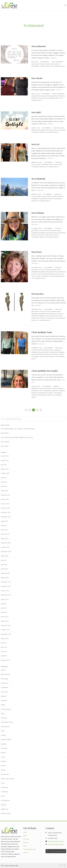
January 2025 (5, 469)
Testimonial (35, 66)
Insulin (44, 196)
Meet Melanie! (38, 213)
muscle (47, 316)
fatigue (34, 165)
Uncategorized (55, 276)
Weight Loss (50, 66)
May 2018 (4, 651)
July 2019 (4, 604)
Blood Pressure (6, 674)
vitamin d (4, 805)
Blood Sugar (4, 679)
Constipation (5, 687)
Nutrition (41, 64)
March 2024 (4, 491)
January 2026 (5, 456)
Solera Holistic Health (52, 64)
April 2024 (4, 486)
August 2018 (5, 638)
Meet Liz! (35, 144)
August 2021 (5, 521)
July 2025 (4, 465)
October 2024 (5, 473)
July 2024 (4, 478)
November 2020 (6, 543)
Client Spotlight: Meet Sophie (45, 371)
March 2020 (4, 569)
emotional (35, 231)
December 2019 (6, 582)
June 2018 (4, 647)
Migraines (55, 96)
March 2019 (4, 617)
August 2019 (5, 599)
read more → (54, 58)
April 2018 (4, 656)
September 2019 (6, 595)
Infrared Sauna (5, 726)
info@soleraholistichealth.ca (56, 841)
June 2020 (4, 565)
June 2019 (4, 608)
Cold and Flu (4, 683)
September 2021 (6, 517)
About (25, 836)
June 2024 (4, 482)
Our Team (26, 839)
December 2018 (6, 625)
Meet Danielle (5, 442)
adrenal (56, 386)
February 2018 (5, 660)
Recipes (3, 770)
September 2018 (6, 634)
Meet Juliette (5, 433)
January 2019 (5, 621)
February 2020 (5, 573)
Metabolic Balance (6, 739)
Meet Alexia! (37, 78)
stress (39, 276)
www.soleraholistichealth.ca (56, 844)
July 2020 (4, 560)
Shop (25, 846)
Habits (54, 62)
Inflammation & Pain (38, 96)
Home (25, 832)
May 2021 (4, 525)
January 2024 (5, 499)
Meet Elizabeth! (38, 179)
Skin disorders (49, 274)
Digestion (57, 128)
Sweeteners (5, 787)
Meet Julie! (36, 112)
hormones (60, 62)
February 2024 (5, 495)
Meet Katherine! (39, 46)
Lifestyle (34, 64)
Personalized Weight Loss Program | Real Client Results (18, 429)
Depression (35, 388)
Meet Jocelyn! (38, 294)
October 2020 (5, 547)
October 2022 (5, 504)
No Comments (45, 62)
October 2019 (5, 591)
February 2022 (5, 508)
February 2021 (5, 534)
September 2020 (6, 551)
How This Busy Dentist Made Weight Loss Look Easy (17, 437)
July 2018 (4, 643)
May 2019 (4, 612)
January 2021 (5, 538)
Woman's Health (59, 66)
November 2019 (6, 586)
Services (26, 842)
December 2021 (6, 512)
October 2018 (5, 630)
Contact (26, 853)
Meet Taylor (5, 446)
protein (41, 235)
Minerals (42, 316)
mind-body (62, 233)
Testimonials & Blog (29, 849)
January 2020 (5, 578)
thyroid (42, 66)
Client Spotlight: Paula (42, 332)
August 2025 (5, 460)
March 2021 (4, 530)
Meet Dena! (37, 252)
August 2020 (5, 556)
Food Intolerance (50, 231)
